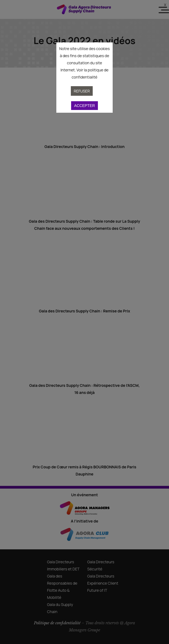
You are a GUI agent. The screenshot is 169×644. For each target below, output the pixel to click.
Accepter (85, 106)
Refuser (82, 91)
